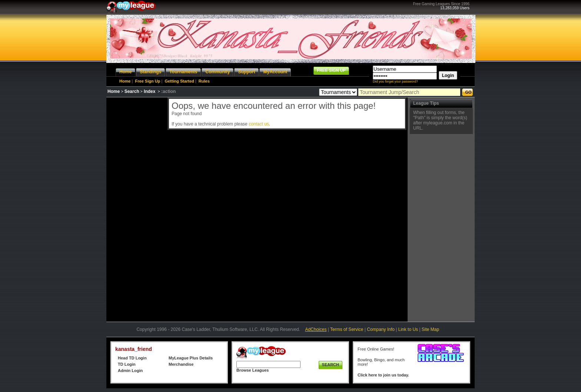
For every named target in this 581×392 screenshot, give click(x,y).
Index (150, 91)
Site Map (430, 329)
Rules (204, 81)
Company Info (381, 329)
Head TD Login (132, 358)
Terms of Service (347, 329)
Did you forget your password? (395, 81)
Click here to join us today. (383, 375)
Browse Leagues (253, 370)
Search (132, 91)
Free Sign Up (148, 81)
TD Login (127, 364)
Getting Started (179, 81)
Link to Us (408, 329)
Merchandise (181, 364)
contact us (259, 124)
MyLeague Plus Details (191, 358)
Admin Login (130, 371)
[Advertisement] (136, 208)
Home (125, 81)
